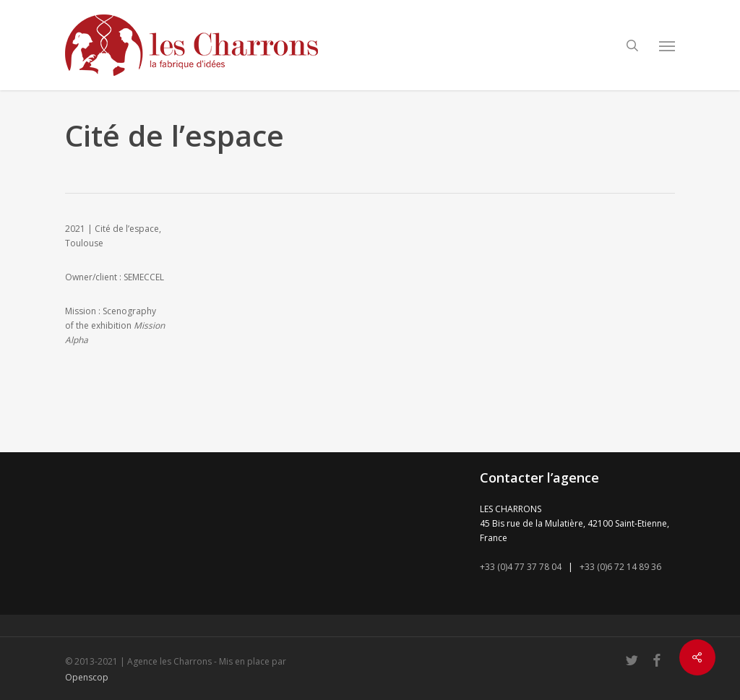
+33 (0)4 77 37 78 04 (521, 567)
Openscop (87, 677)
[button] (667, 46)
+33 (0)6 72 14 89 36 (620, 567)
